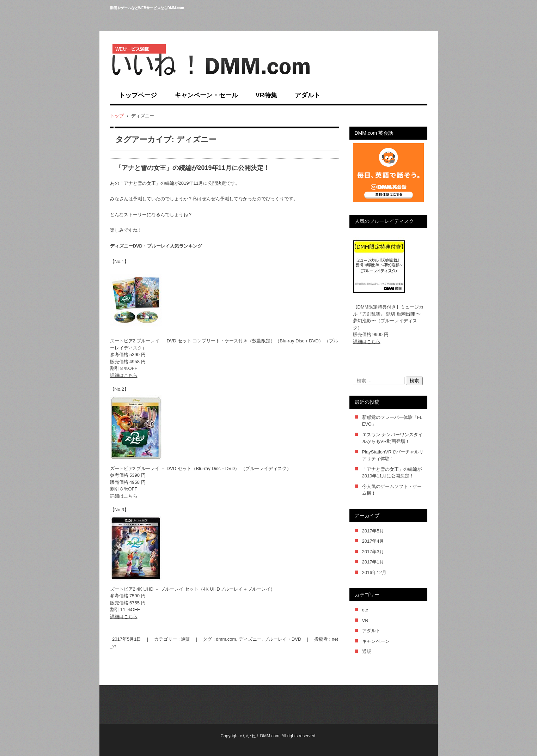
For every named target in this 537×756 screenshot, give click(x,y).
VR (365, 620)
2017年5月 (373, 531)
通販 (185, 639)
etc (365, 610)
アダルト (307, 95)
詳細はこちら (124, 375)
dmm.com (226, 639)
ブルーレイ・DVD (283, 639)
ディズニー (250, 639)
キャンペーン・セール (206, 95)
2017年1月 (373, 562)
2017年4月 (373, 541)
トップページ (138, 95)
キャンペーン (376, 641)
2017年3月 (373, 552)
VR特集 (266, 95)
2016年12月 (374, 572)
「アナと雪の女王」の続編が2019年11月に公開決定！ (193, 168)
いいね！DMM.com (138, 81)
